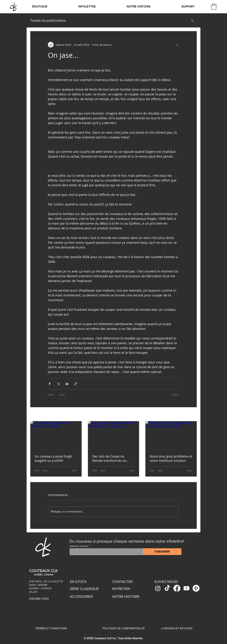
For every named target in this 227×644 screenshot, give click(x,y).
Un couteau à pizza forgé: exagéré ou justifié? (53, 458)
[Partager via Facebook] (50, 384)
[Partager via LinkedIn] (67, 384)
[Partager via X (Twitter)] (58, 384)
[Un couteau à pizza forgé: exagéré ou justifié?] (56, 436)
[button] (40, 6)
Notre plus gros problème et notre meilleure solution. (171, 458)
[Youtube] (186, 588)
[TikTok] (167, 588)
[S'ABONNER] (162, 552)
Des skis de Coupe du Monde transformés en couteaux (109, 458)
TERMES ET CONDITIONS (51, 628)
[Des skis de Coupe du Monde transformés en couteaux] (114, 436)
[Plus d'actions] (177, 45)
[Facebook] (177, 588)
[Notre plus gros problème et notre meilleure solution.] (171, 436)
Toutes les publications (48, 20)
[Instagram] (158, 588)
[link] (214, 6)
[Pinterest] (196, 588)
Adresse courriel (79, 546)
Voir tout (192, 415)
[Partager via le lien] (76, 384)
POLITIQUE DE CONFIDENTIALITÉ (124, 628)
